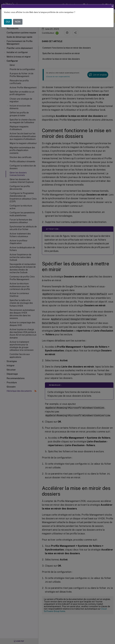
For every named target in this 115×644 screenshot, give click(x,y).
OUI (8, 22)
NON (18, 22)
